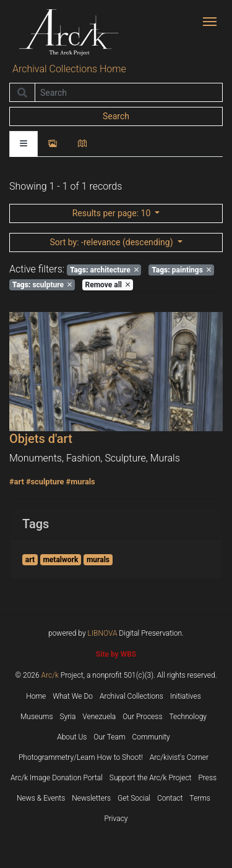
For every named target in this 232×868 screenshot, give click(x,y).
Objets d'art (41, 439)
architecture (104, 270)
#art (17, 482)
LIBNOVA (103, 633)
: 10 (113, 213)
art (30, 560)
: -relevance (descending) (112, 242)
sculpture (42, 285)
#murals (81, 482)
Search (116, 116)
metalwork (60, 560)
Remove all (108, 285)
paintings (181, 270)
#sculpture (45, 482)
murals (98, 560)
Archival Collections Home (69, 69)
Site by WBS (116, 654)
